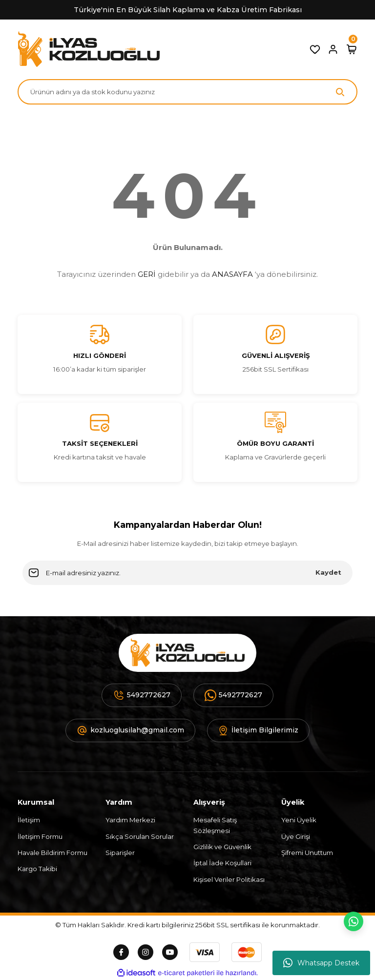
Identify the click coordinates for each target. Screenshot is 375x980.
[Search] (187, 92)
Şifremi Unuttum (307, 853)
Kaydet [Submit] (328, 572)
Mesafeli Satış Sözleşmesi (215, 825)
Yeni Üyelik (299, 820)
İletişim (29, 820)
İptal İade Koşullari (222, 863)
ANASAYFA (232, 274)
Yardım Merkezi (130, 820)
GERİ (147, 274)
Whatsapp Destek (321, 963)
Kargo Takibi (37, 869)
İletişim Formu (40, 836)
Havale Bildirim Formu (52, 853)
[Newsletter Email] (187, 573)
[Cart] (352, 49)
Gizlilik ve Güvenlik (222, 847)
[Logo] (89, 49)
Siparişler (120, 853)
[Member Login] (333, 49)
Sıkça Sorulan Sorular (140, 836)
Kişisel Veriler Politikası (229, 879)
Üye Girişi (296, 836)
